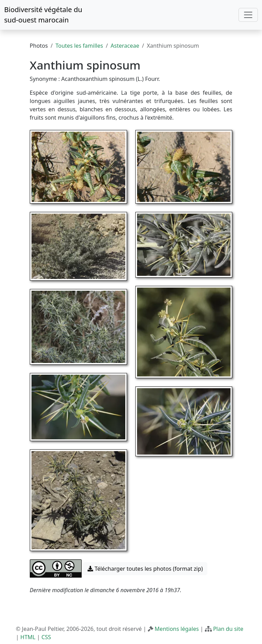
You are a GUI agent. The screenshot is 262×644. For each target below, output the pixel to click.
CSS (46, 637)
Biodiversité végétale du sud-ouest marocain (43, 15)
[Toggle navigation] (248, 15)
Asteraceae (125, 46)
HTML (28, 637)
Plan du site (228, 629)
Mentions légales (177, 629)
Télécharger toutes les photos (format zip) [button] (145, 569)
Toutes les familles (79, 46)
